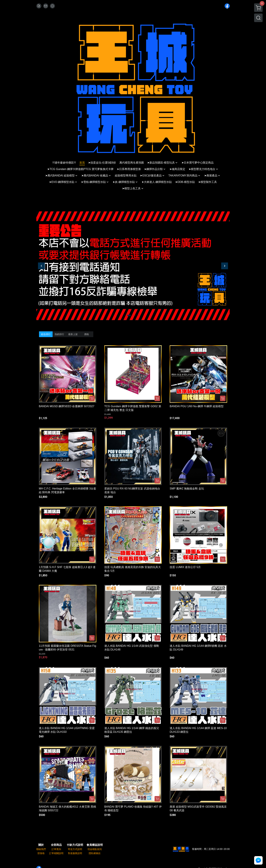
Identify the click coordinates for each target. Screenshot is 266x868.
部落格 (41, 853)
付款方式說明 (75, 845)
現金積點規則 (95, 849)
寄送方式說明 (75, 849)
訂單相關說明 (56, 853)
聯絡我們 (41, 849)
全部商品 (56, 845)
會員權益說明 (95, 845)
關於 (41, 845)
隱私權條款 (95, 853)
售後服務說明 (75, 853)
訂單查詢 (56, 849)
